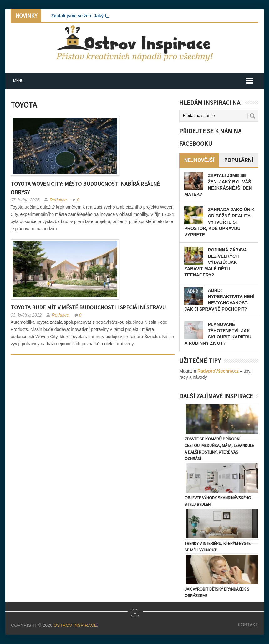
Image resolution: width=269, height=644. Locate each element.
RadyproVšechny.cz (218, 371)
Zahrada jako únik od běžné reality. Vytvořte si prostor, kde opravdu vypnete (219, 222)
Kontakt (248, 625)
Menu (18, 80)
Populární (239, 160)
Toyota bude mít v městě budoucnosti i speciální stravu (88, 307)
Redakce (58, 200)
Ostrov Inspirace (75, 625)
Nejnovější (199, 160)
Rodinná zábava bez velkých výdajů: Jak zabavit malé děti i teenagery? (216, 262)
